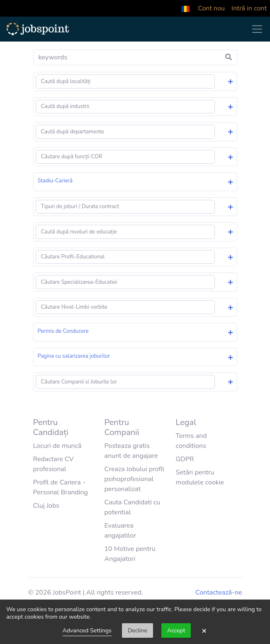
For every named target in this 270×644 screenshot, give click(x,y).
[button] (185, 8)
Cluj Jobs (46, 506)
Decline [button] (137, 630)
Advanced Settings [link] (87, 630)
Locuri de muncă (57, 446)
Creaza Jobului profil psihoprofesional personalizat (134, 479)
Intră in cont (249, 8)
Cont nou (211, 8)
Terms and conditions (191, 441)
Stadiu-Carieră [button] (55, 181)
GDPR (185, 459)
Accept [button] (176, 630)
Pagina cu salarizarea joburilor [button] (74, 356)
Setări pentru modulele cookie (200, 477)
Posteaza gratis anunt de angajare (131, 451)
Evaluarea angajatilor (120, 531)
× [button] (204, 631)
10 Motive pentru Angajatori (130, 554)
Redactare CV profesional (54, 464)
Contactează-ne (219, 592)
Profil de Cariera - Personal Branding (61, 487)
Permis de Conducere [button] (63, 331)
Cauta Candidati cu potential (132, 507)
